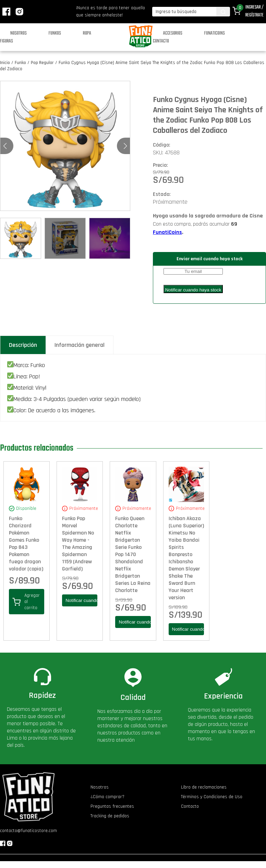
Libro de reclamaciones (204, 787)
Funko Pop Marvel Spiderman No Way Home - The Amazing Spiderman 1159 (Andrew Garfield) (78, 544)
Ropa (87, 33)
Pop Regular (42, 63)
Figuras (7, 41)
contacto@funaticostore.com (28, 831)
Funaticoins (215, 33)
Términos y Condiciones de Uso (212, 797)
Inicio (5, 63)
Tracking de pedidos (110, 816)
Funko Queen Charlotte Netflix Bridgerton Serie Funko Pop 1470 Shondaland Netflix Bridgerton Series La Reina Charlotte (133, 555)
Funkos (55, 33)
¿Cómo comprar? (107, 797)
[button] (125, 146)
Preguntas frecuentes (112, 806)
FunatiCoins (167, 232)
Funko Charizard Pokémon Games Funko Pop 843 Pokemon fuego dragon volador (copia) (26, 544)
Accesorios (173, 33)
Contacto (161, 41)
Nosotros (19, 33)
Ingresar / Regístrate (255, 11)
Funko (20, 63)
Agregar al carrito (26, 602)
